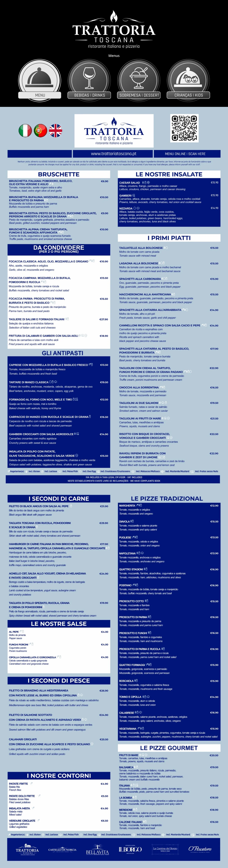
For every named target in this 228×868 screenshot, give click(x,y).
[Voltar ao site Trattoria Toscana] (114, 29)
